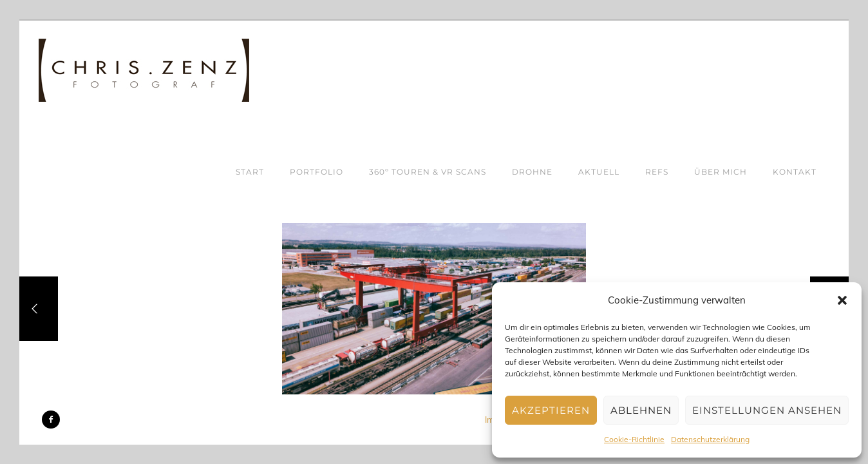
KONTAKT (795, 172)
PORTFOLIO (316, 172)
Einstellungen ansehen (767, 410)
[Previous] (39, 309)
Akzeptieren (551, 410)
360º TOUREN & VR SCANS (428, 172)
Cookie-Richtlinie (634, 439)
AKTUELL (599, 172)
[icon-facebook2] (51, 420)
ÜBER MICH (721, 172)
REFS (657, 172)
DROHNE (532, 172)
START (250, 172)
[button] (842, 300)
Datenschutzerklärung (710, 439)
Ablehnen (641, 410)
